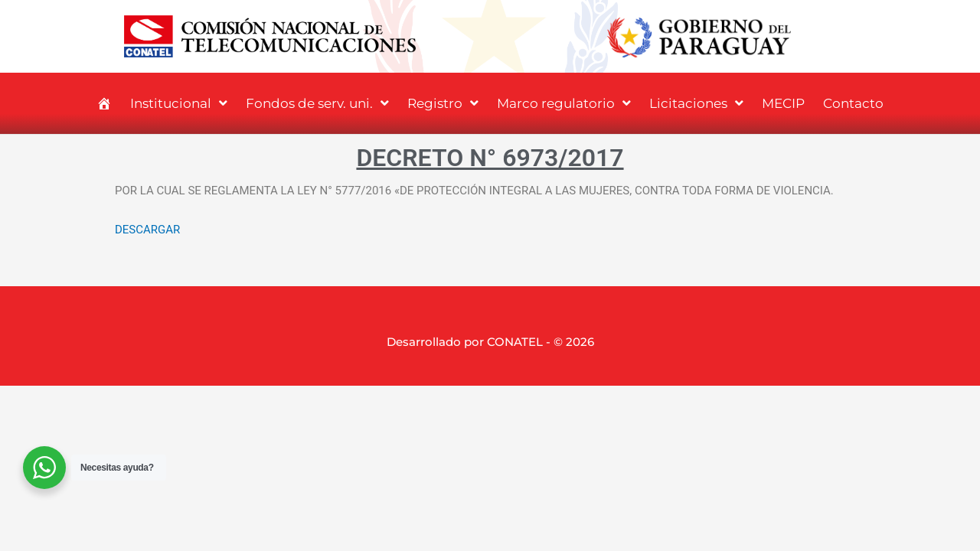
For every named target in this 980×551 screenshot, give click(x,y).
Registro (443, 103)
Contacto (853, 103)
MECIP (783, 103)
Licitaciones (696, 103)
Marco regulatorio (564, 103)
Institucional (179, 103)
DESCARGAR (147, 230)
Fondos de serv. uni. (317, 103)
